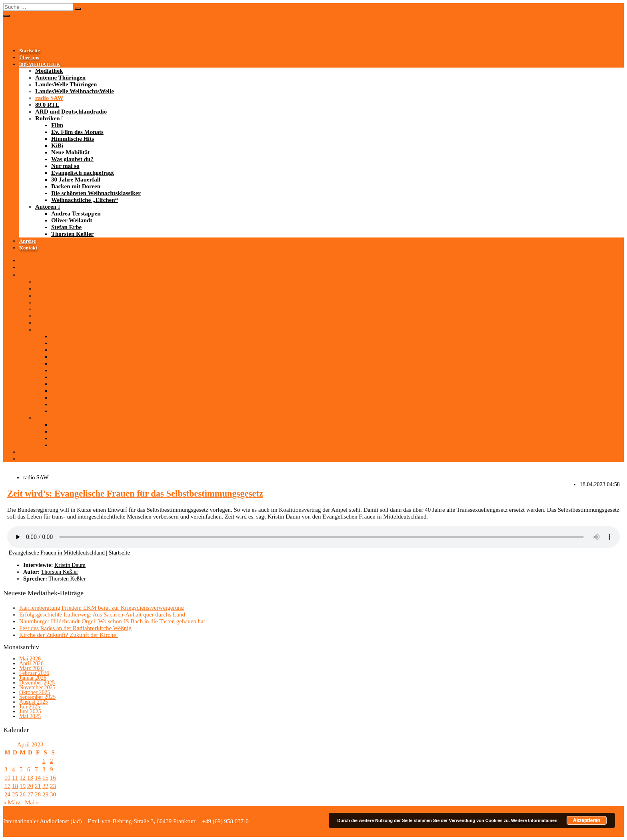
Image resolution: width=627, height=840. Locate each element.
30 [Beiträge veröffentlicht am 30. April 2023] (53, 794)
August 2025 (34, 702)
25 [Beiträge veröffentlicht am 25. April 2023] (15, 794)
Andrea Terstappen (76, 213)
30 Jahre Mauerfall (76, 180)
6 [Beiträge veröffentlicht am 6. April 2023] (29, 769)
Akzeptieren (587, 820)
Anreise (28, 241)
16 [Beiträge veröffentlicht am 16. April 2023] (53, 778)
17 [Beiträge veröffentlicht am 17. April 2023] (7, 786)
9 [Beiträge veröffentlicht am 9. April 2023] (52, 769)
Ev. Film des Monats (77, 132)
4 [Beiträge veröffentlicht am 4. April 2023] (14, 769)
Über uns (29, 58)
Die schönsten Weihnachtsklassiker (96, 193)
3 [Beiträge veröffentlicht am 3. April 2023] (6, 769)
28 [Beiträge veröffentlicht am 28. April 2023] (38, 794)
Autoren (46, 207)
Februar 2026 (34, 673)
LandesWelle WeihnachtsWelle (75, 91)
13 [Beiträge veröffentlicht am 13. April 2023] (30, 778)
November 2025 (37, 687)
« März (12, 802)
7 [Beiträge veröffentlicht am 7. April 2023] (36, 769)
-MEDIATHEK (40, 64)
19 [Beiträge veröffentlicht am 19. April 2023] (23, 786)
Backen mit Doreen (76, 186)
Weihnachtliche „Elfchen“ (85, 200)
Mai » (32, 802)
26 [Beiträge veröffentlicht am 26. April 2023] (23, 794)
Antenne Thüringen (60, 78)
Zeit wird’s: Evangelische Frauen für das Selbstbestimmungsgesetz (135, 494)
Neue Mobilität (70, 152)
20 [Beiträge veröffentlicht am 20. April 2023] (30, 786)
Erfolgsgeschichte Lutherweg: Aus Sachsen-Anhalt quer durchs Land (102, 615)
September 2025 (37, 697)
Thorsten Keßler (72, 234)
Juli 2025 (30, 707)
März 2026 (31, 668)
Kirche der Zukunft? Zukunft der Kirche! (69, 635)
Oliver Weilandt (72, 220)
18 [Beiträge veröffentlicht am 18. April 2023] (15, 786)
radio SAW (49, 98)
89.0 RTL (47, 105)
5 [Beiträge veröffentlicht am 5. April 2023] (21, 769)
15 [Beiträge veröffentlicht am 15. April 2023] (45, 778)
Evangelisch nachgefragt (83, 173)
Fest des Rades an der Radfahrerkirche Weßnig (75, 628)
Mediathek (49, 71)
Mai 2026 (30, 659)
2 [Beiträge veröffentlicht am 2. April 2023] (52, 761)
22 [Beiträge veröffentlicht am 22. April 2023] (45, 786)
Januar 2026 (33, 678)
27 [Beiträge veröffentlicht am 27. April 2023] (30, 794)
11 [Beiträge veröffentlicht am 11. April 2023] (15, 778)
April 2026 (31, 663)
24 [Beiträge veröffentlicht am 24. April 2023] (7, 794)
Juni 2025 (30, 711)
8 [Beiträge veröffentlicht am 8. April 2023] (44, 769)
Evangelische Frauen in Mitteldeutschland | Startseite (69, 553)
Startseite (30, 51)
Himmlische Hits (73, 139)
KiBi (57, 146)
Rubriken (48, 118)
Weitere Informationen (534, 820)
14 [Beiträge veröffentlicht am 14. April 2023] (38, 778)
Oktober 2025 (35, 692)
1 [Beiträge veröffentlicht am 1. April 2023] (44, 761)
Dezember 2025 (37, 683)
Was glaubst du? (72, 159)
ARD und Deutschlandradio (71, 112)
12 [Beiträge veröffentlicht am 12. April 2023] (23, 778)
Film (57, 125)
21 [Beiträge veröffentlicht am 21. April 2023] (38, 786)
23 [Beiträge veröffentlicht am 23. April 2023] (53, 786)
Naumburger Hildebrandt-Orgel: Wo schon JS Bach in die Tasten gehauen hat (112, 621)
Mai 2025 (30, 716)
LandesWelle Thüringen (66, 84)
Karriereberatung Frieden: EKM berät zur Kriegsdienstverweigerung (102, 608)
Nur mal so (65, 166)
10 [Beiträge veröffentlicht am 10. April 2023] (7, 778)
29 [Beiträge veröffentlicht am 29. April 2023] (45, 794)
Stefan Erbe (66, 227)
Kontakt (28, 248)
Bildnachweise (272, 821)
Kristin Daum (70, 565)
